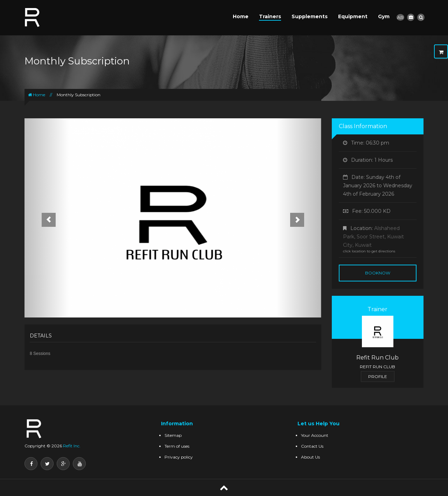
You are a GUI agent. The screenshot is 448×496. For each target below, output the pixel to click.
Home (241, 16)
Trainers (270, 16)
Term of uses (177, 446)
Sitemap (173, 435)
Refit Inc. (71, 446)
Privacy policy (179, 457)
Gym (384, 16)
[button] (47, 218)
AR (400, 17)
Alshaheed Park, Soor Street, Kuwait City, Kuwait (373, 237)
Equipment (353, 16)
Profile (378, 376)
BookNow (378, 273)
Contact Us (312, 446)
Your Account (315, 435)
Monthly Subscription (79, 95)
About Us (310, 457)
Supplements (310, 16)
